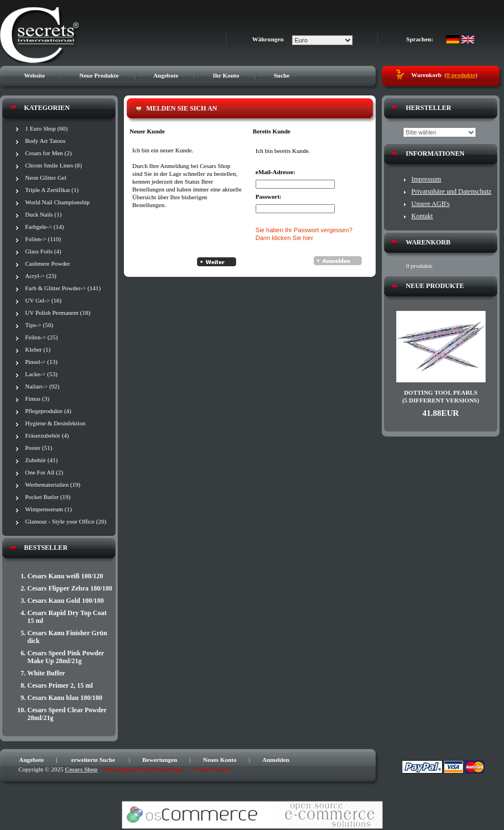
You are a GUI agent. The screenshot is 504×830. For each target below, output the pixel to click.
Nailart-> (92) (42, 386)
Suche (281, 75)
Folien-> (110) (43, 239)
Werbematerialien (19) (53, 484)
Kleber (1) (38, 349)
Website (34, 75)
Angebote (166, 75)
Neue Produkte (99, 75)
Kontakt (422, 216)
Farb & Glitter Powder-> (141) (63, 288)
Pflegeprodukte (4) (48, 411)
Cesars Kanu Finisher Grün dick (67, 637)
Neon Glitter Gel (46, 177)
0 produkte (461, 75)
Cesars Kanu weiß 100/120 (65, 576)
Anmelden (276, 760)
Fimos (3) (37, 399)
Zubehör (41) (41, 460)
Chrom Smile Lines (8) (54, 165)
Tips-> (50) (39, 325)
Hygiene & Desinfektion (55, 423)
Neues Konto (220, 760)
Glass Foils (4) (43, 251)
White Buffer (46, 673)
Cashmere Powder (47, 263)
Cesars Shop (81, 769)
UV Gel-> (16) (43, 300)
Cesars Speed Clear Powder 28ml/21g (67, 714)
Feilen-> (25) (41, 337)
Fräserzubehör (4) (47, 435)
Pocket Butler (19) (48, 497)
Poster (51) (39, 448)
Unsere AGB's (431, 204)
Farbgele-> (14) (44, 227)
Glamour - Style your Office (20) (66, 521)
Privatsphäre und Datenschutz (451, 191)
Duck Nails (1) (43, 214)
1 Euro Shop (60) (46, 128)
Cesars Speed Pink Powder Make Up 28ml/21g (66, 657)
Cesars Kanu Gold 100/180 (66, 601)
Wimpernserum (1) (49, 509)
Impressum (426, 179)
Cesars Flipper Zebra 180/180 (70, 588)
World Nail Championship (57, 202)
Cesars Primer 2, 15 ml (60, 685)
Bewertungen (160, 760)
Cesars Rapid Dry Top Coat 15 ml (67, 617)
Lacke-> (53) (41, 374)
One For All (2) (44, 472)
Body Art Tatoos (45, 141)
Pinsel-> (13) (41, 362)
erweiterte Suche (93, 760)
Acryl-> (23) (41, 276)
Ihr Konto (226, 75)
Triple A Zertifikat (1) (52, 190)
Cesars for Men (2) (48, 153)
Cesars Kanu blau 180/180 (65, 698)
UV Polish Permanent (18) (58, 313)
